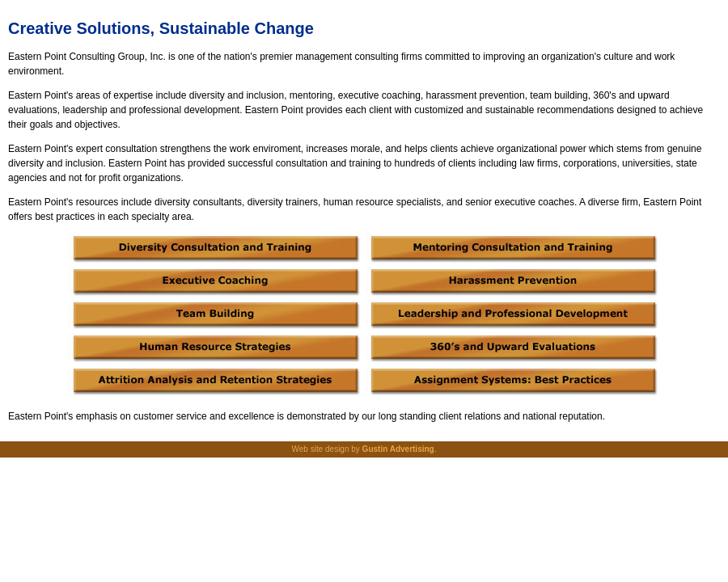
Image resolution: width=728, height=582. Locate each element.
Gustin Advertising (398, 449)
